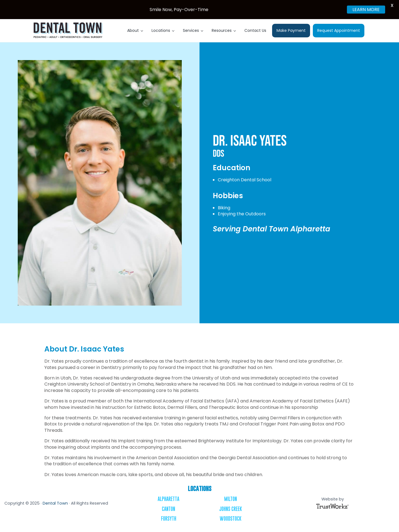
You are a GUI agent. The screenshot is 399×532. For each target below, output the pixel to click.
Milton (231, 499)
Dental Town (55, 503)
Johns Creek (231, 509)
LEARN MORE (366, 10)
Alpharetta (168, 499)
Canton (168, 509)
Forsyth (169, 519)
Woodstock (231, 519)
